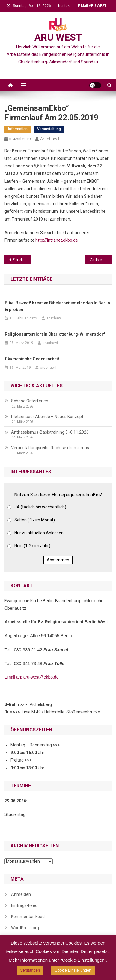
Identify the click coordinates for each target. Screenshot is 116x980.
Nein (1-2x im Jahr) (32, 546)
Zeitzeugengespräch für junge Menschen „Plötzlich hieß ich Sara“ (101, 260)
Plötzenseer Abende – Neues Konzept (47, 417)
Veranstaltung (49, 129)
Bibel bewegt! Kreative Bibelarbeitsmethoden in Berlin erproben (57, 306)
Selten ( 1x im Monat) (35, 520)
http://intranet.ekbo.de (57, 240)
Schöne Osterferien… (31, 401)
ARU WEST (58, 37)
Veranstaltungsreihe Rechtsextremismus (50, 448)
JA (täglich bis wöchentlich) (40, 507)
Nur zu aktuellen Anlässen (39, 533)
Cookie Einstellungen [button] (73, 970)
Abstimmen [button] (58, 560)
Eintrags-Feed (24, 905)
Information (18, 129)
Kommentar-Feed (28, 917)
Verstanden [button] (30, 970)
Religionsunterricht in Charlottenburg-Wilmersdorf (55, 334)
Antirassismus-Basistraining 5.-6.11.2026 (50, 432)
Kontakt (64, 6)
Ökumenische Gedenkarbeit (32, 359)
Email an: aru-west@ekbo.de (31, 677)
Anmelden (21, 894)
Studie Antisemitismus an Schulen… (22, 260)
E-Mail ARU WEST (92, 6)
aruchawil (50, 139)
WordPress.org (25, 928)
